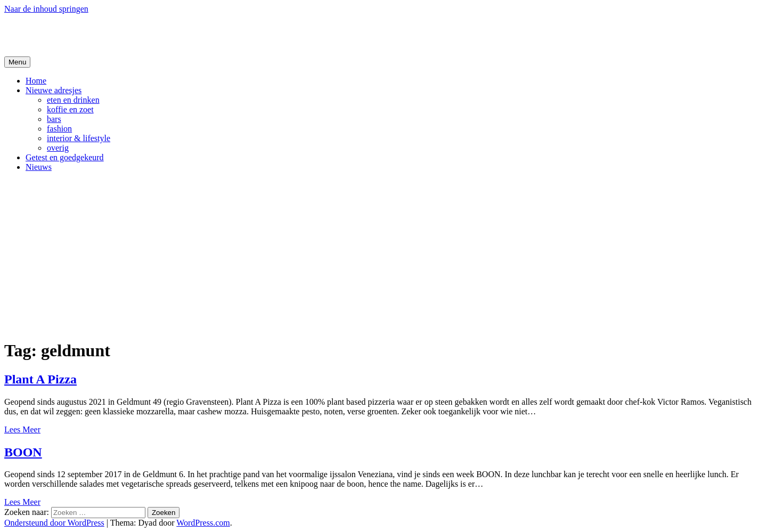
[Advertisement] (383, 255)
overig (58, 148)
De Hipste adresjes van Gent (107, 35)
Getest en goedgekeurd (65, 157)
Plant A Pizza (40, 379)
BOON (23, 452)
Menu (17, 62)
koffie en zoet (70, 109)
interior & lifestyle (79, 138)
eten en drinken (73, 100)
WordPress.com (203, 523)
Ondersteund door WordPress (54, 523)
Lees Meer (22, 429)
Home (36, 81)
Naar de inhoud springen (46, 9)
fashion (59, 129)
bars (54, 119)
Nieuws (39, 167)
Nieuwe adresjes (54, 90)
